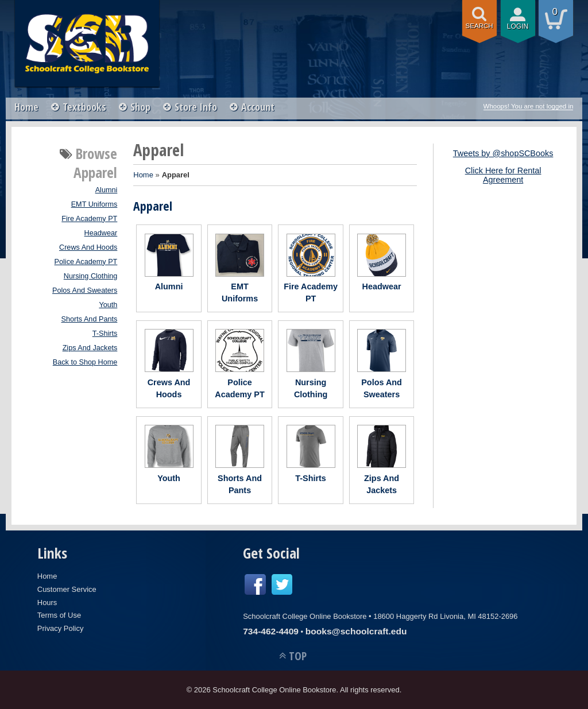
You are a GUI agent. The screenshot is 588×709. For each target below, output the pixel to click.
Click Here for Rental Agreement (503, 175)
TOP (298, 656)
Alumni (107, 190)
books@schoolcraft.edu (356, 631)
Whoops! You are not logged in (529, 106)
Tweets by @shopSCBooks (503, 153)
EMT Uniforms (94, 204)
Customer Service (67, 589)
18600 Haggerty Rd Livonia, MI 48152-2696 (445, 616)
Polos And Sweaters (85, 290)
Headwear (101, 233)
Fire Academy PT (89, 219)
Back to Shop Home (85, 362)
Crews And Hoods (88, 247)
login (518, 26)
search (479, 26)
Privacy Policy (61, 628)
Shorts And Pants (90, 319)
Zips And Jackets (90, 348)
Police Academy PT (86, 262)
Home (26, 107)
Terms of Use (59, 615)
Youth (108, 305)
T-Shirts (105, 334)
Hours (47, 603)
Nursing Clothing (91, 276)
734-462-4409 (271, 631)
